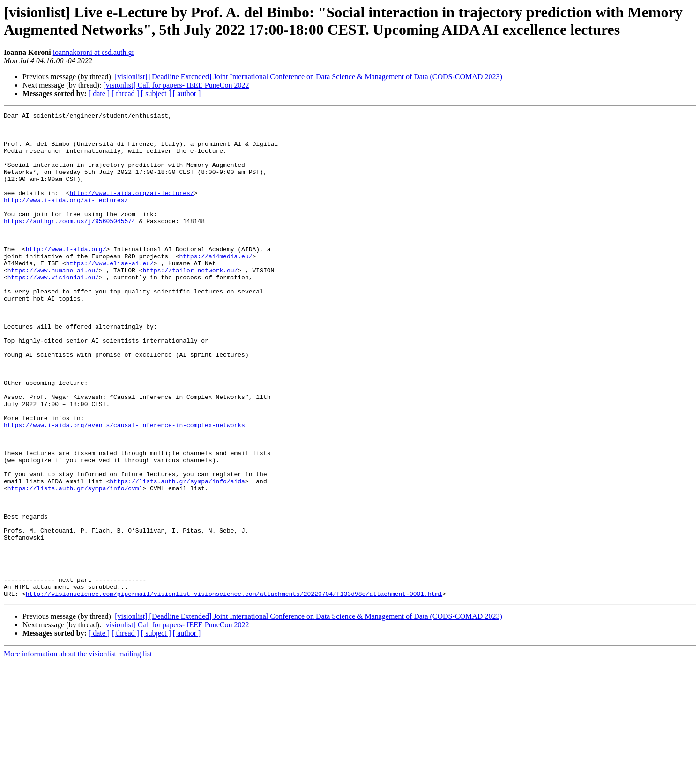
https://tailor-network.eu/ (190, 302)
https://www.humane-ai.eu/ (53, 302)
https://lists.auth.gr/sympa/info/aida (177, 556)
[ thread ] (125, 94)
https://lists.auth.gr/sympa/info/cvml (75, 564)
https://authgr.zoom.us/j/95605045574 (70, 243)
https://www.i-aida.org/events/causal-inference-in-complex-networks (124, 488)
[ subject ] (156, 94)
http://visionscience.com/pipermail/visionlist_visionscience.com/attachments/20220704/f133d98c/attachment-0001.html (234, 691)
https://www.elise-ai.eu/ (110, 294)
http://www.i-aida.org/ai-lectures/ (131, 210)
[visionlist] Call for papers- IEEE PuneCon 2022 (176, 85)
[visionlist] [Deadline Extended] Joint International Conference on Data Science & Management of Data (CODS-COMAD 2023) (308, 77)
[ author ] (187, 94)
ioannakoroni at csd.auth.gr (94, 52)
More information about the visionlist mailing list (78, 751)
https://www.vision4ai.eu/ (53, 311)
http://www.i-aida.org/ (66, 277)
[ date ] (99, 94)
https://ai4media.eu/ (216, 286)
